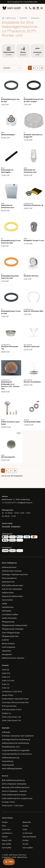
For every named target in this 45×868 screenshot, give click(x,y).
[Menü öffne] (42, 8)
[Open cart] (38, 8)
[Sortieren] (11, 68)
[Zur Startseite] (12, 8)
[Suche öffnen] (26, 8)
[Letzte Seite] (42, 68)
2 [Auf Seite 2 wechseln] (34, 68)
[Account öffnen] (34, 8)
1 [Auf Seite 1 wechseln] (30, 68)
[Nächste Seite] (38, 68)
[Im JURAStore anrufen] (30, 8)
